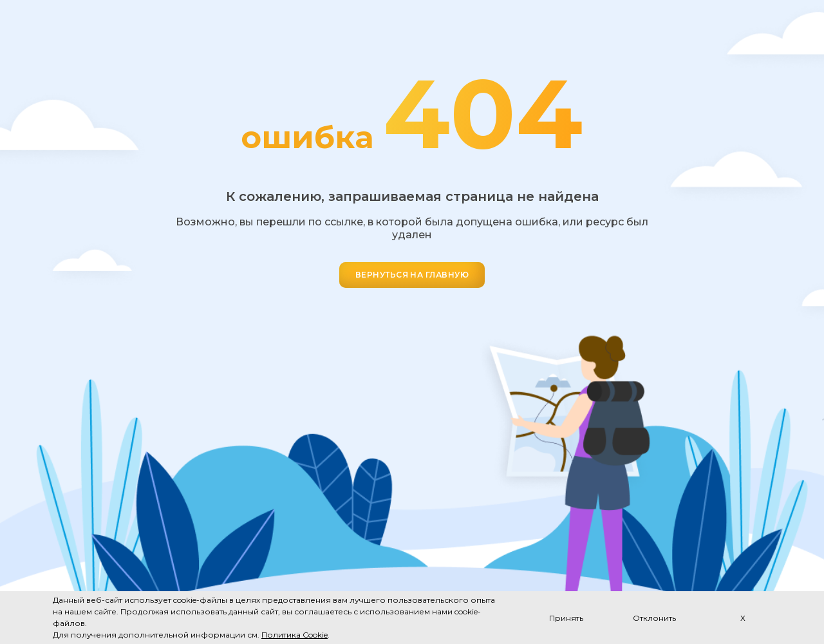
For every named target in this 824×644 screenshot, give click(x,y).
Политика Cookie (295, 635)
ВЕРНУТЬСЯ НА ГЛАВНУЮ (412, 275)
